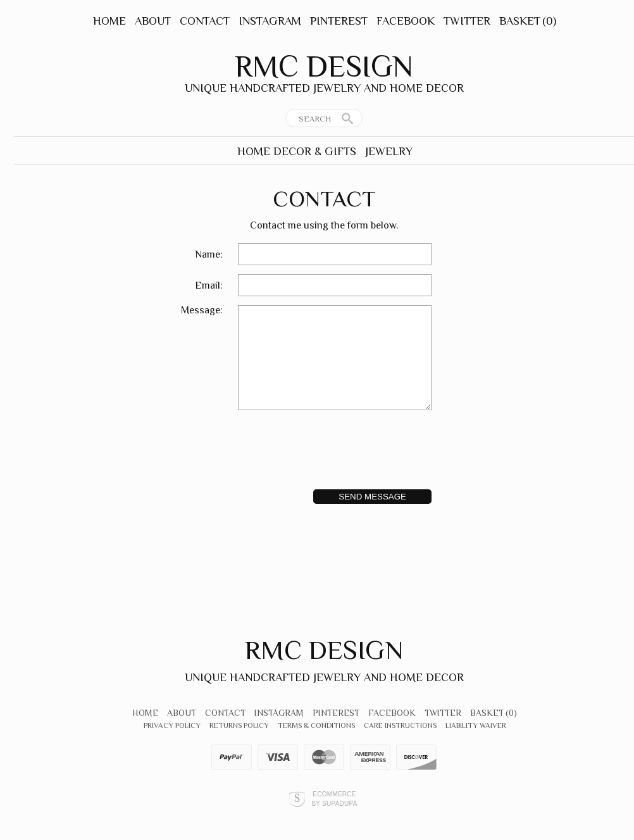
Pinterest (339, 21)
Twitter (467, 21)
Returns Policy (239, 725)
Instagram (270, 21)
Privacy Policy (172, 725)
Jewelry (389, 151)
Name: (210, 254)
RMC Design (324, 66)
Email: (210, 285)
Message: (203, 310)
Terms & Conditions (316, 725)
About (153, 21)
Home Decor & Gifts (297, 151)
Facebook (406, 21)
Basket (528, 21)
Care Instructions (400, 725)
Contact (205, 21)
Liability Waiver (476, 725)
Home (109, 21)
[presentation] (237, 444)
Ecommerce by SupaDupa (334, 798)
